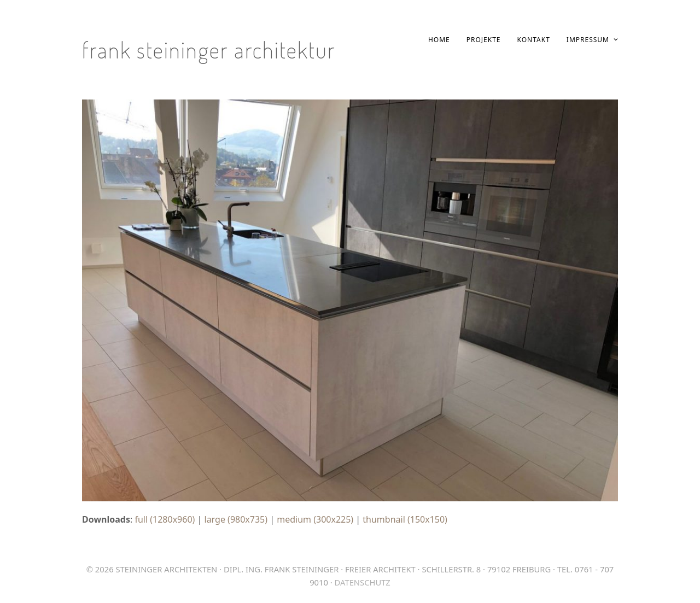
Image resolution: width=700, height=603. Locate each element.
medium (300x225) (315, 519)
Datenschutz (363, 582)
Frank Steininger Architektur (209, 49)
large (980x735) (236, 519)
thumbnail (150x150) (405, 519)
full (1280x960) (165, 519)
